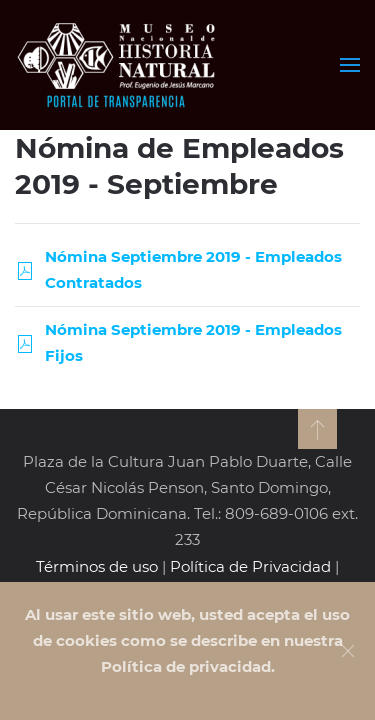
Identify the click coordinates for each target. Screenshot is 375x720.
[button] (350, 65)
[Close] (348, 651)
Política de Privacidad (250, 566)
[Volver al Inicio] (118, 65)
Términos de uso (97, 566)
